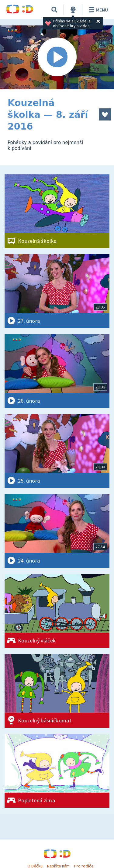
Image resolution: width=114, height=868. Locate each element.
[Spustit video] (57, 57)
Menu (97, 10)
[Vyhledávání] (54, 10)
